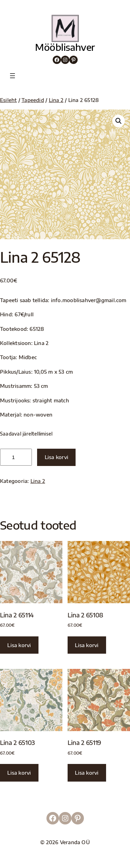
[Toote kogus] (16, 457)
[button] (119, 121)
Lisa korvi (57, 457)
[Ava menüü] (12, 76)
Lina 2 (56, 100)
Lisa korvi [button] (19, 645)
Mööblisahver (65, 47)
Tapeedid (33, 100)
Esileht (8, 100)
